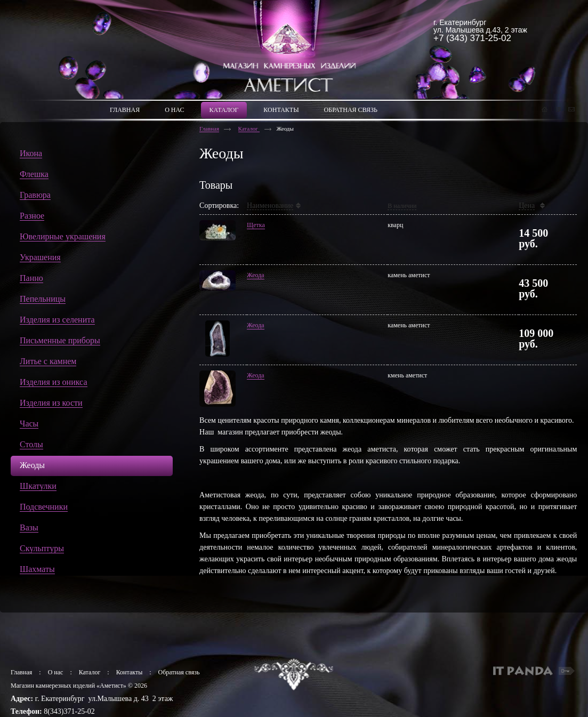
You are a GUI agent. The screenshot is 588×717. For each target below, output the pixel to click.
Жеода (256, 275)
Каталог (249, 128)
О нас (56, 672)
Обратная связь (179, 672)
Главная (209, 128)
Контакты (130, 672)
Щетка (256, 225)
